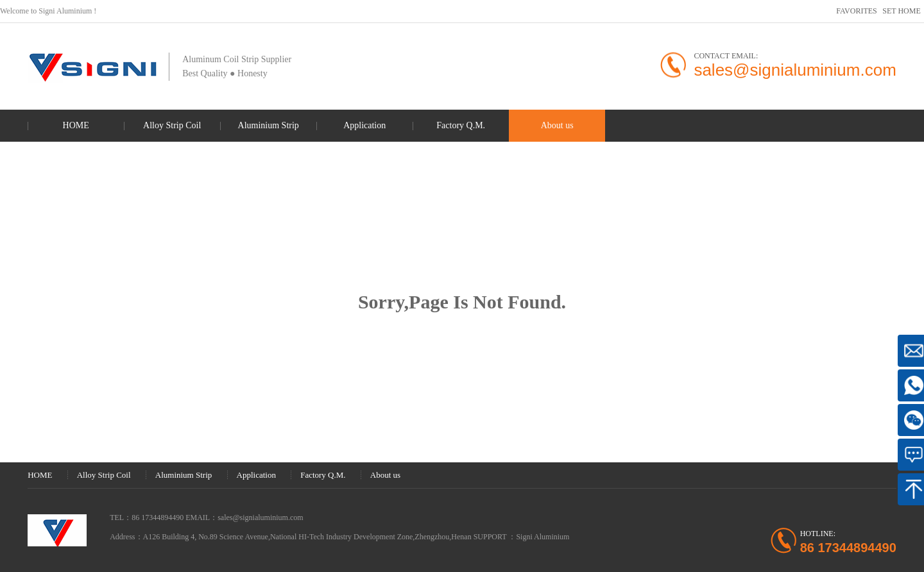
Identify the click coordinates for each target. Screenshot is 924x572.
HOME (76, 125)
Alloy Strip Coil (172, 125)
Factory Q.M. (461, 125)
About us (557, 125)
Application (364, 125)
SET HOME (901, 11)
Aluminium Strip (269, 125)
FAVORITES (857, 11)
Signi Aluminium (543, 537)
